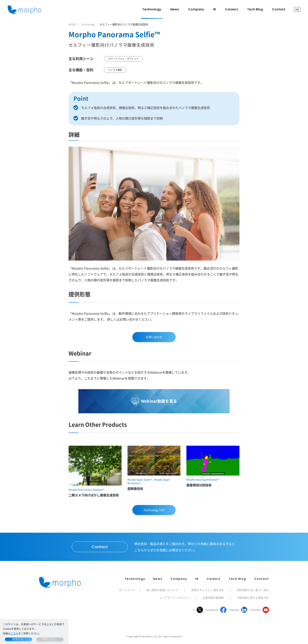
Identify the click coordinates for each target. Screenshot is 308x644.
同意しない (49, 639)
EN (297, 9)
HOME (72, 24)
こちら (14, 633)
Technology (88, 24)
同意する (18, 639)
